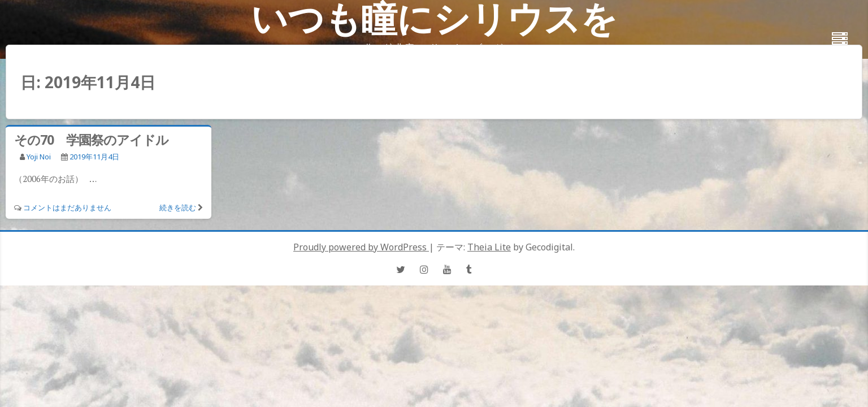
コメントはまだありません (67, 207)
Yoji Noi (39, 157)
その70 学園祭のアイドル (91, 140)
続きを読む (178, 207)
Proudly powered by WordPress (361, 247)
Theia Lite (489, 247)
